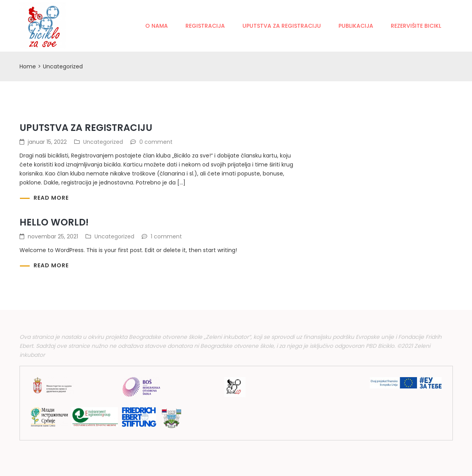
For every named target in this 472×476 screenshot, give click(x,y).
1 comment (166, 236)
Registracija (205, 26)
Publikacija (356, 26)
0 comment (156, 142)
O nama (157, 26)
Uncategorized (103, 142)
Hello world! (54, 222)
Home (28, 66)
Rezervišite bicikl (416, 26)
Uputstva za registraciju (282, 26)
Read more (51, 198)
